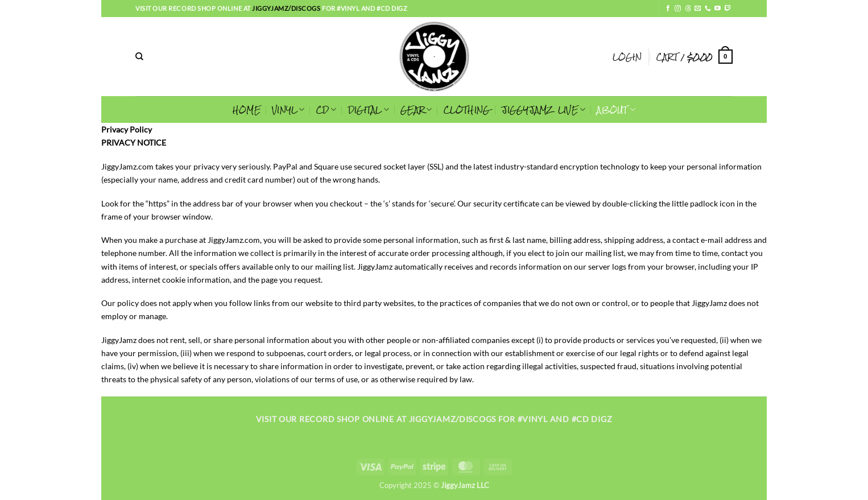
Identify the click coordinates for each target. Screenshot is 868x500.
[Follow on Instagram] (678, 9)
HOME (247, 110)
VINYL (288, 110)
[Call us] (708, 9)
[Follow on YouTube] (718, 9)
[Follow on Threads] (688, 9)
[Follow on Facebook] (668, 9)
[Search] (139, 57)
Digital (369, 110)
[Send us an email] (698, 9)
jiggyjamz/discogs (287, 8)
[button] (627, 57)
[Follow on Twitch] (728, 9)
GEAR (416, 110)
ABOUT (616, 110)
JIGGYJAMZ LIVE (544, 110)
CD (326, 110)
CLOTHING (467, 110)
